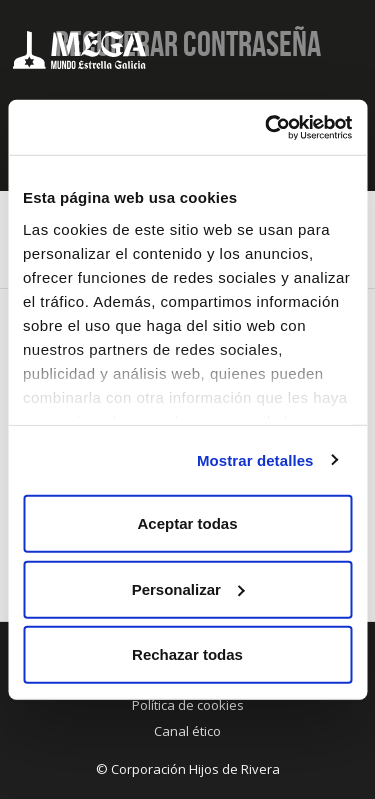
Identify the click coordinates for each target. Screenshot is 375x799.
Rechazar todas (187, 654)
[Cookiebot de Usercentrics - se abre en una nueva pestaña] (267, 127)
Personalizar (188, 588)
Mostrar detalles (255, 459)
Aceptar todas (187, 523)
